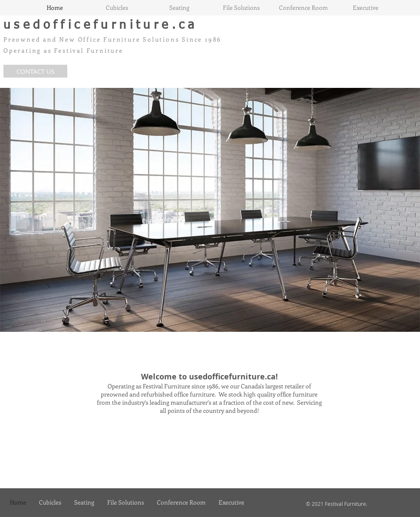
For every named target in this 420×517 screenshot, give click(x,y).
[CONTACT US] (35, 71)
